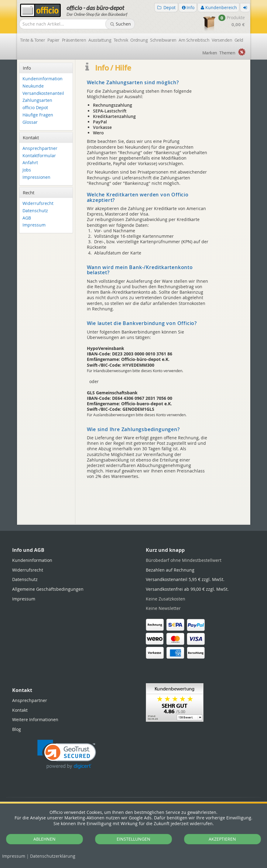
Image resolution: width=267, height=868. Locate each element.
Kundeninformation (43, 79)
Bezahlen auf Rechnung (170, 570)
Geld (239, 40)
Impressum (14, 856)
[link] (67, 754)
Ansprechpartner (40, 149)
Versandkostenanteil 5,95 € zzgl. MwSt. (185, 579)
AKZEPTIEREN (222, 839)
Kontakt (20, 710)
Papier (53, 40)
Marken (210, 53)
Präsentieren (74, 40)
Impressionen (36, 177)
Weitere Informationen (35, 719)
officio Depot (35, 108)
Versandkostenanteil (43, 93)
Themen (227, 53)
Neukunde (33, 86)
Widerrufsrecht (38, 204)
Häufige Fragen (38, 115)
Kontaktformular (39, 156)
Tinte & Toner (33, 40)
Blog (17, 729)
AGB (27, 218)
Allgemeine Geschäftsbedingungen (48, 589)
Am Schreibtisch (194, 40)
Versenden (222, 40)
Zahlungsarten (37, 100)
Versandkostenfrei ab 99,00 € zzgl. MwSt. (187, 589)
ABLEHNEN (44, 839)
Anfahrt (30, 163)
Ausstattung (100, 40)
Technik (121, 40)
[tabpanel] (134, 524)
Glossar (30, 122)
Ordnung (139, 40)
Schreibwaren (163, 40)
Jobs (27, 170)
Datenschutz (53, 856)
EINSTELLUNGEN (133, 839)
